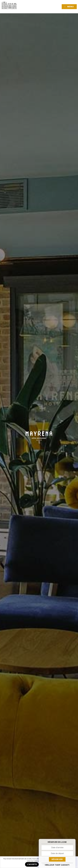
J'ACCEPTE (32, 864)
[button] (69, 7)
